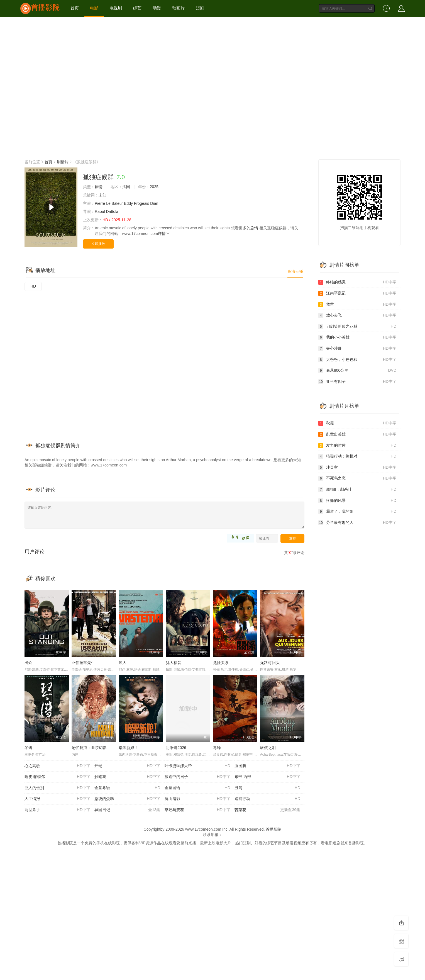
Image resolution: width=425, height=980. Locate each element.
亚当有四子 (357, 382)
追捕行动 (267, 799)
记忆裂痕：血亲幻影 (89, 748)
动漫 (157, 8)
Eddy (128, 203)
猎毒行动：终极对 (357, 456)
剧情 (99, 187)
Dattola (112, 211)
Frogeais (141, 203)
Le (108, 203)
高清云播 (295, 271)
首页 (75, 8)
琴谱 (28, 748)
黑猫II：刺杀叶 (357, 490)
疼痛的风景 (357, 501)
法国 (126, 187)
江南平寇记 (357, 293)
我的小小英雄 (357, 337)
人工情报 (57, 799)
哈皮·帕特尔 (57, 777)
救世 (357, 305)
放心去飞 (357, 315)
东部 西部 (267, 777)
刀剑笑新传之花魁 (357, 327)
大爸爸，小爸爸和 (357, 360)
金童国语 (197, 788)
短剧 (200, 8)
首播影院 (273, 829)
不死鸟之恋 (357, 478)
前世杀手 (57, 810)
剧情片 (63, 162)
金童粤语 (127, 788)
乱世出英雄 (357, 434)
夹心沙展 (357, 349)
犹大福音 (174, 663)
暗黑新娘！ (128, 748)
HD (33, 286)
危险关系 (221, 663)
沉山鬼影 (197, 799)
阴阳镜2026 (176, 748)
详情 (164, 234)
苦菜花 (267, 810)
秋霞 (357, 423)
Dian (154, 203)
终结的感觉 (357, 282)
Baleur (117, 203)
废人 (123, 663)
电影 (94, 8)
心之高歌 (57, 766)
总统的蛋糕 (127, 799)
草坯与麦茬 (197, 810)
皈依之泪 (268, 748)
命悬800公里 (357, 371)
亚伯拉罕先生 (83, 663)
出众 (28, 663)
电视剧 (116, 8)
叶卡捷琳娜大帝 (197, 766)
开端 (127, 766)
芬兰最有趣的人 (357, 523)
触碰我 (127, 777)
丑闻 (267, 788)
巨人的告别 (57, 788)
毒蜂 (217, 748)
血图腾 (267, 766)
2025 (154, 187)
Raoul (100, 211)
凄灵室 (357, 468)
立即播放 (98, 244)
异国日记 (127, 810)
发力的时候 (357, 446)
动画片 (178, 8)
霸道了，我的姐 (357, 512)
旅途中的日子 (197, 777)
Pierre (100, 203)
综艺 (137, 8)
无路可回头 (270, 663)
